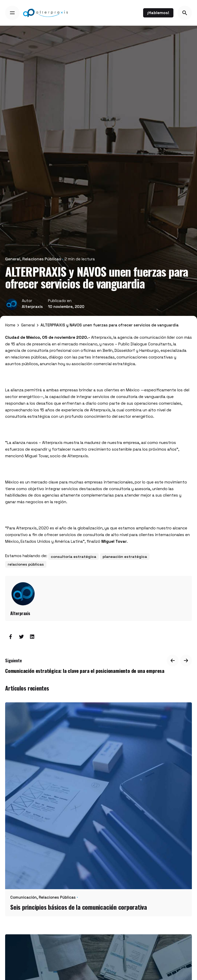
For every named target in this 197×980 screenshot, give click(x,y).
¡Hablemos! (158, 13)
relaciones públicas (26, 564)
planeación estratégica (125, 557)
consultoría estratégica (73, 557)
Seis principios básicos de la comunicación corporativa (79, 907)
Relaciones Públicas (42, 257)
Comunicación (23, 897)
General (13, 257)
